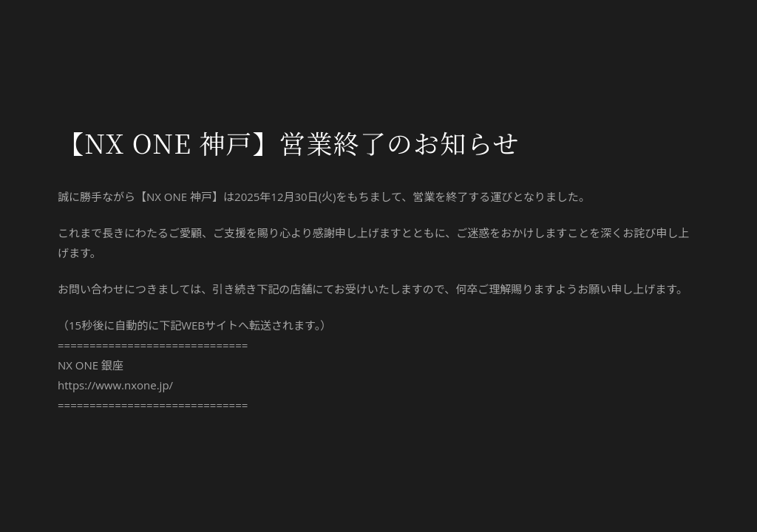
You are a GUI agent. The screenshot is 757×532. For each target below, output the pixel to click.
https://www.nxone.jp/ (115, 385)
